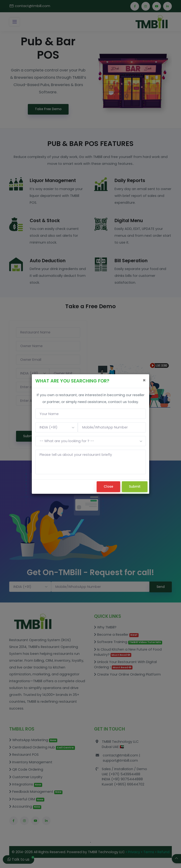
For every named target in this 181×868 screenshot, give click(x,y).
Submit (135, 487)
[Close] (144, 380)
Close (108, 487)
